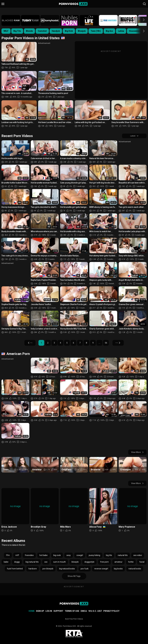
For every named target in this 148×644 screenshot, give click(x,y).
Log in (49, 611)
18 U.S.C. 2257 (95, 611)
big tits (109, 556)
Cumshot (42, 31)
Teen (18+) (96, 31)
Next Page (122, 344)
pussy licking (94, 556)
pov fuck (85, 569)
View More (137, 453)
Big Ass (109, 31)
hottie (131, 563)
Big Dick (69, 31)
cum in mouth (59, 563)
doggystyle (89, 563)
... (100, 344)
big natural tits (32, 563)
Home (32, 611)
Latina (121, 31)
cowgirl (80, 556)
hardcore (33, 569)
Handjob (56, 31)
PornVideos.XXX (69, 626)
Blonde (29, 31)
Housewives (135, 31)
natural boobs (135, 569)
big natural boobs (67, 569)
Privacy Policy (111, 611)
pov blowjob (48, 569)
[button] (141, 20)
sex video (138, 556)
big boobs (118, 569)
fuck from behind (15, 569)
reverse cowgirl (101, 569)
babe (6, 563)
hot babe (44, 556)
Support (58, 611)
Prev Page (26, 344)
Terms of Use (72, 611)
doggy (17, 563)
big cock (57, 556)
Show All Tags (74, 577)
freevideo (29, 556)
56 (106, 344)
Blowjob (82, 31)
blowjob (75, 563)
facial (142, 563)
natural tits (123, 556)
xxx (46, 563)
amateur (118, 563)
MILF (6, 31)
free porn (104, 563)
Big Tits (17, 31)
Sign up (40, 611)
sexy (69, 556)
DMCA (84, 611)
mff (17, 556)
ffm (8, 556)
